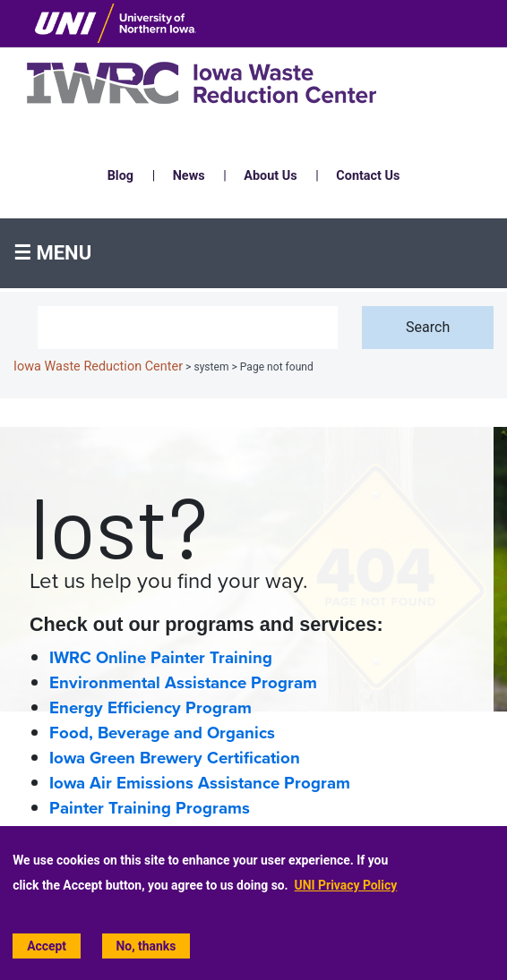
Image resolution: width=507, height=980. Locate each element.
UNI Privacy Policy (346, 885)
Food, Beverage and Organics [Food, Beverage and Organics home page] (162, 733)
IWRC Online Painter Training (161, 658)
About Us (270, 176)
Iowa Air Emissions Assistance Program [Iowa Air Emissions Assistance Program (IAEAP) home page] (200, 783)
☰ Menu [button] (52, 253)
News (189, 176)
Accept (47, 946)
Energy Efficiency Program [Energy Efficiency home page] (150, 708)
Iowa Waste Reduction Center (98, 366)
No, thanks (146, 946)
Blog (120, 176)
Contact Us (368, 176)
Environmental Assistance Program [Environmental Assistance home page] (183, 683)
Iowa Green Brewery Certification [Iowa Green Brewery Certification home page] (175, 758)
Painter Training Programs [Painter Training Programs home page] (150, 808)
